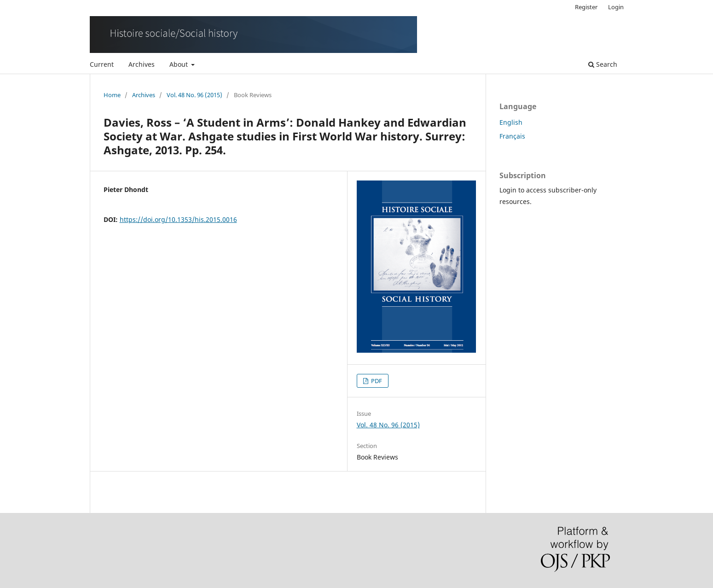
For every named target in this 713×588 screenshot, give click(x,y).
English (511, 122)
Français (512, 136)
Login (616, 7)
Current (102, 64)
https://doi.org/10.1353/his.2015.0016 (178, 219)
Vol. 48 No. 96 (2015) (194, 95)
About (180, 64)
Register (586, 7)
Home (112, 95)
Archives (142, 64)
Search (603, 64)
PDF (376, 381)
